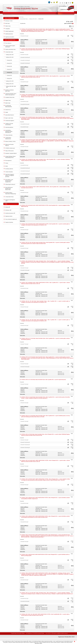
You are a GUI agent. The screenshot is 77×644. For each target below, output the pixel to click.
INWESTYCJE (8, 110)
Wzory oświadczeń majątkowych (11, 219)
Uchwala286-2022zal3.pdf (25, 174)
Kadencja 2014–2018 (10, 81)
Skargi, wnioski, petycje (9, 151)
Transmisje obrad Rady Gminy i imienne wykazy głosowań (11, 94)
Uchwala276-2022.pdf (24, 364)
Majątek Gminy (8, 100)
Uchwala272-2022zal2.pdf (25, 445)
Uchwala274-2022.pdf (24, 403)
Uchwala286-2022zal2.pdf (25, 171)
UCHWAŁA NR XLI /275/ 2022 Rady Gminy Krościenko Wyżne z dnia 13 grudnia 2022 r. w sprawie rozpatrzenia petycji (43, 380)
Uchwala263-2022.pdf (24, 620)
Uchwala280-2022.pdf (24, 288)
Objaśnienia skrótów (9, 216)
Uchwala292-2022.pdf (24, 36)
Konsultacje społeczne (9, 169)
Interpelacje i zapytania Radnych (11, 153)
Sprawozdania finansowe (10, 115)
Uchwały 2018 (9, 60)
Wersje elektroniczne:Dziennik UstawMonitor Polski (9, 189)
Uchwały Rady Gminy (9, 52)
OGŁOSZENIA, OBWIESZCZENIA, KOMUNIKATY (9, 131)
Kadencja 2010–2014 (10, 84)
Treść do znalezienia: (63, 6)
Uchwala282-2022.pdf (24, 248)
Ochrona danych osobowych (10, 184)
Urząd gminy (8, 29)
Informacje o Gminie (9, 21)
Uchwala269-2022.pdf (24, 503)
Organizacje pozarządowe (10, 37)
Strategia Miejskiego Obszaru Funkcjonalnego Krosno (10, 157)
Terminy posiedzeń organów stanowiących (10, 46)
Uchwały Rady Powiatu (9, 197)
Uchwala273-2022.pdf (24, 421)
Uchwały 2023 (9, 75)
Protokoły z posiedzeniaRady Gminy (9, 91)
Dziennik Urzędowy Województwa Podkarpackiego (11, 193)
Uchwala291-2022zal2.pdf (25, 60)
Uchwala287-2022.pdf (24, 147)
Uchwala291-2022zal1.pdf (25, 57)
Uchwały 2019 (9, 63)
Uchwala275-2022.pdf (24, 384)
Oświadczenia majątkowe (10, 121)
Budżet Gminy (8, 103)
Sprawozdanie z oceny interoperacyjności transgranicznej (9, 181)
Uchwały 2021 (9, 69)
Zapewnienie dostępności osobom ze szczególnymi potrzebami (10, 175)
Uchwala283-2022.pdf (24, 230)
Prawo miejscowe (8, 43)
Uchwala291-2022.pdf (24, 55)
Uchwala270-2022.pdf (24, 485)
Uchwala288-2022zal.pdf (25, 124)
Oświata (7, 163)
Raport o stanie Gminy (9, 118)
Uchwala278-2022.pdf (24, 326)
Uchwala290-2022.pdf (24, 82)
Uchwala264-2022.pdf (24, 598)
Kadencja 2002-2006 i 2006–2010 (11, 87)
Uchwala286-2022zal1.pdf (25, 168)
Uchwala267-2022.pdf (24, 542)
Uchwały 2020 (9, 66)
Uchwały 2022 (9, 72)
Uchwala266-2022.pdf (24, 560)
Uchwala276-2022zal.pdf (25, 367)
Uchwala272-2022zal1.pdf (25, 442)
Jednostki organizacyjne (9, 31)
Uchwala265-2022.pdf (24, 580)
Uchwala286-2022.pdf (24, 165)
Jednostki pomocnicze (9, 34)
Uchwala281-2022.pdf (24, 268)
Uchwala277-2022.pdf (24, 344)
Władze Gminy (8, 26)
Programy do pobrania (9, 222)
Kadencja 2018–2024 (10, 57)
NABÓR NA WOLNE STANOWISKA (9, 124)
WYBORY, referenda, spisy (10, 148)
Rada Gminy (7, 23)
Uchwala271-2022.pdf (24, 466)
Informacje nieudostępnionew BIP (10, 200)
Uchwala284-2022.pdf (24, 211)
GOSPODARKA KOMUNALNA (8, 138)
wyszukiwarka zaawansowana (65, 9)
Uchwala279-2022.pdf (24, 307)
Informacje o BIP (8, 210)
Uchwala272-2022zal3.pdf (25, 448)
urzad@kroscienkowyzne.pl (62, 633)
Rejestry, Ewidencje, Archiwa (10, 141)
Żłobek (6, 166)
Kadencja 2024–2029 (10, 55)
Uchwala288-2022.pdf (24, 127)
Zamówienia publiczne (9, 127)
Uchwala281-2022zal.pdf (25, 270)
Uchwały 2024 (9, 78)
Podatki (7, 112)
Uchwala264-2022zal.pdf (25, 601)
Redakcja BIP (8, 207)
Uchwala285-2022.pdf (24, 192)
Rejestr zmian (22, 46)
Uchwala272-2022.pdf (24, 440)
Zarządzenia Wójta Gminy (10, 97)
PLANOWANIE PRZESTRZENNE (9, 106)
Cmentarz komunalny (9, 172)
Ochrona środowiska (9, 135)
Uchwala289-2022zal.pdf (25, 104)
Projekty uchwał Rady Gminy (10, 49)
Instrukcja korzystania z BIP (10, 213)
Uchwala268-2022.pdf (24, 522)
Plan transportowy (8, 161)
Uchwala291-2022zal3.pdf (25, 63)
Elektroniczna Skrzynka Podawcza (9, 145)
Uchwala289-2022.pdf (24, 101)
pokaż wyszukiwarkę (68, 23)
